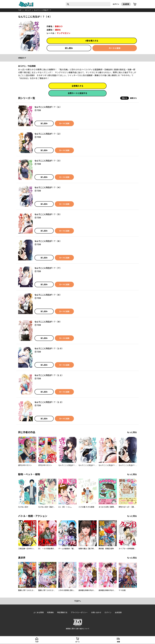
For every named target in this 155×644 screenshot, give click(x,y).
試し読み (69, 48)
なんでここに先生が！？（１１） (49, 375)
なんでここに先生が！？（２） (48, 134)
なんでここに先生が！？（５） (48, 214)
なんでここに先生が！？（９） (48, 322)
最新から (133, 98)
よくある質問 (39, 612)
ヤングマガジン (64, 33)
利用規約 (50, 612)
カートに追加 (115, 48)
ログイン (116, 4)
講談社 (58, 30)
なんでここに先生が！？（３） (48, 161)
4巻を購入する (92, 41)
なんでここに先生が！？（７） (48, 268)
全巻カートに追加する (77, 93)
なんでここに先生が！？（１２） (49, 402)
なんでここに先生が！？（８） (48, 295)
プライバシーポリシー (79, 612)
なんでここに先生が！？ (43, 10)
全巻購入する (77, 86)
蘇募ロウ (59, 26)
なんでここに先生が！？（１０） (49, 348)
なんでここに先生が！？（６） (48, 241)
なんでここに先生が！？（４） (48, 187)
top (20, 10)
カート (77, 642)
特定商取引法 (62, 612)
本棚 (118, 642)
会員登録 (126, 4)
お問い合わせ (96, 612)
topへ (78, 601)
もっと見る (132, 432)
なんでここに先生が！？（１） (48, 107)
